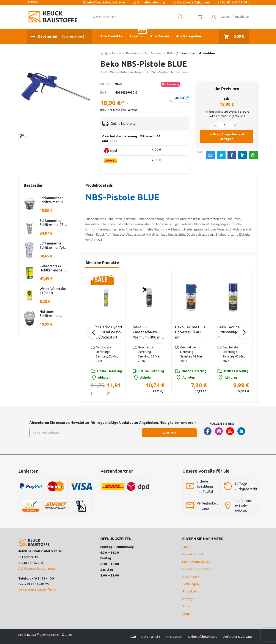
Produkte (133, 53)
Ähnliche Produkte (102, 263)
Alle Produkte (111, 36)
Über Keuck (191, 576)
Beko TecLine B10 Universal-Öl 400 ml (190, 332)
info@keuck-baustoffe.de (106, 2)
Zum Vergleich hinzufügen (167, 72)
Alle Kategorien (188, 36)
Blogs (186, 614)
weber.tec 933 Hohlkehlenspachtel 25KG (54, 268)
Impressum (174, 637)
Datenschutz (151, 637)
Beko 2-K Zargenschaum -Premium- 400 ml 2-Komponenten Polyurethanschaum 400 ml (149, 332)
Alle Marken (160, 36)
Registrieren (241, 17)
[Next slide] (244, 332)
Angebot (138, 34)
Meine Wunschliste (196, 562)
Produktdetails (99, 185)
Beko (171, 53)
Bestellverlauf (193, 554)
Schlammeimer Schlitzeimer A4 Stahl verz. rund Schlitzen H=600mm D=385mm (52, 245)
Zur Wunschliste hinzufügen (122, 72)
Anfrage (188, 599)
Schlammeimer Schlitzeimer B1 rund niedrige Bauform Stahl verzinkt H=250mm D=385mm (52, 200)
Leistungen (191, 584)
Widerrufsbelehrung (202, 637)
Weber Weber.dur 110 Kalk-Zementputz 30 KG (53, 291)
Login (225, 17)
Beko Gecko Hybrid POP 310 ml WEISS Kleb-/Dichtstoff (106, 332)
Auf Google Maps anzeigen (38, 568)
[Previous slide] (94, 332)
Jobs (186, 606)
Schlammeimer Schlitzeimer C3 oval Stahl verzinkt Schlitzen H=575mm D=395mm (53, 223)
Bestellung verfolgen (198, 569)
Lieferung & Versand (238, 637)
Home (117, 53)
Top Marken (153, 53)
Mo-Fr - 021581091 (236, 2)
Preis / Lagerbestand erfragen (227, 137)
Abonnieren (170, 432)
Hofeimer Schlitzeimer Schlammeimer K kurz (53, 314)
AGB (133, 637)
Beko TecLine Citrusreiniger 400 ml (232, 332)
